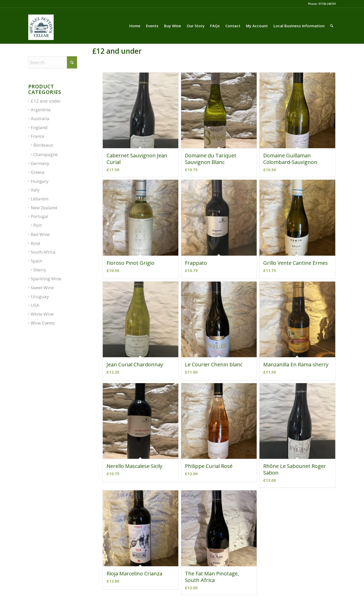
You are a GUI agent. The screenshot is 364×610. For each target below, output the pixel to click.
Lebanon (40, 199)
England (39, 127)
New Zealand (44, 208)
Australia (40, 119)
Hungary (40, 181)
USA (35, 305)
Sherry (40, 270)
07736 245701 (327, 4)
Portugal (40, 216)
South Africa (43, 252)
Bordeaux (43, 145)
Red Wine (40, 234)
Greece (38, 172)
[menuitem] (135, 26)
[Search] (332, 26)
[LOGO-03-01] (41, 32)
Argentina (41, 110)
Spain (37, 261)
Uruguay (40, 296)
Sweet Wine (42, 288)
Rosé (35, 243)
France (38, 136)
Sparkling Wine (46, 279)
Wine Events (43, 323)
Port (38, 225)
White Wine (42, 314)
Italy (35, 190)
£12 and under (46, 101)
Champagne (46, 154)
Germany (40, 163)
